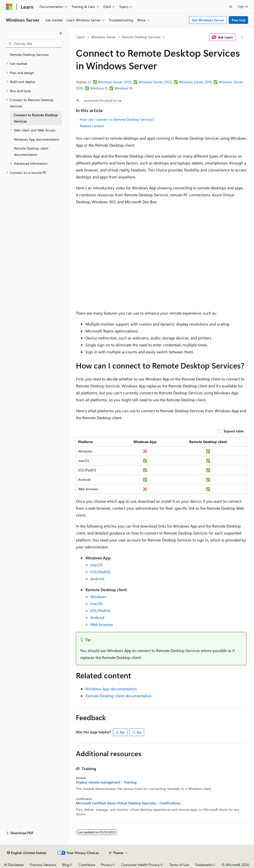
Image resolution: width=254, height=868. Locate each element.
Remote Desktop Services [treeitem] (29, 55)
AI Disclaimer (14, 865)
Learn (81, 37)
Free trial (238, 20)
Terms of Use (179, 865)
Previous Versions (43, 865)
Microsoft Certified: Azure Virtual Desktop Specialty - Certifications (128, 803)
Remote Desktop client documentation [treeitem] (31, 151)
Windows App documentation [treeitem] (37, 139)
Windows (98, 597)
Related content (92, 126)
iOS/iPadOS (100, 572)
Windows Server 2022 (155, 82)
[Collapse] (61, 33)
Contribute (87, 865)
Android (97, 579)
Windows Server (104, 37)
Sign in (243, 6)
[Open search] (231, 7)
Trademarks (204, 865)
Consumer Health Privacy (141, 865)
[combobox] (34, 44)
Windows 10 (123, 88)
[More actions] (242, 37)
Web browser (102, 624)
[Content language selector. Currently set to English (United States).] (27, 853)
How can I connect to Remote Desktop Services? (117, 119)
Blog (66, 865)
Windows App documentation (111, 689)
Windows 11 (99, 88)
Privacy (106, 865)
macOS (97, 565)
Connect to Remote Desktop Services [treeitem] (36, 118)
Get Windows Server (208, 20)
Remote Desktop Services (141, 37)
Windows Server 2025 (115, 82)
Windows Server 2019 (195, 82)
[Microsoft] (9, 7)
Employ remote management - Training (106, 782)
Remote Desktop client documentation (118, 696)
